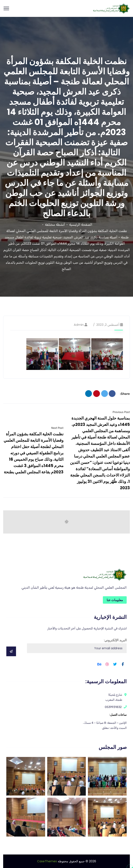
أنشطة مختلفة (55, 225)
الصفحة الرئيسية (81, 225)
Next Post (57, 428)
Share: (125, 394)
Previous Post (121, 412)
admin (79, 325)
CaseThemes (47, 861)
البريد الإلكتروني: (77, 645)
